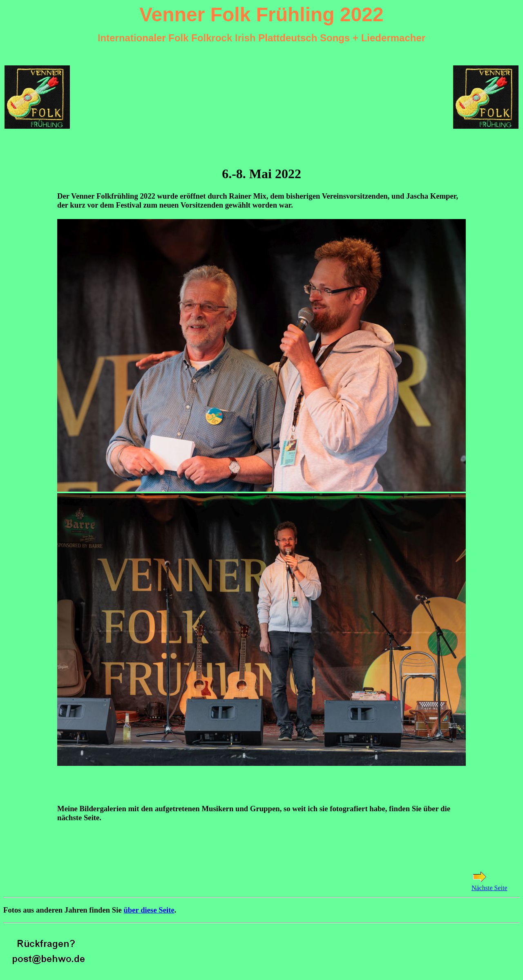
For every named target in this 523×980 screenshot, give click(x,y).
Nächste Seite (489, 888)
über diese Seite (149, 910)
